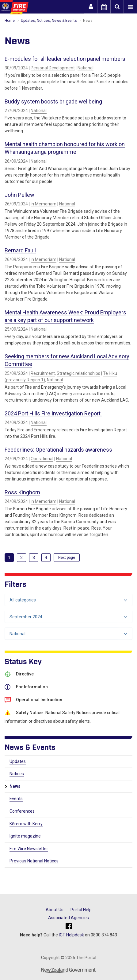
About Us (55, 910)
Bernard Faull (20, 250)
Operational (42, 459)
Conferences (22, 811)
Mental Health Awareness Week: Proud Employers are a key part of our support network (65, 316)
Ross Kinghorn (22, 492)
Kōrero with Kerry (26, 824)
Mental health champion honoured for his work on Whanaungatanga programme (65, 148)
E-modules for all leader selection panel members (65, 59)
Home (10, 21)
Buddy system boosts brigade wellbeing (53, 101)
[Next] (67, 558)
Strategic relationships (78, 373)
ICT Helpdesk (71, 935)
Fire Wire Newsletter (29, 849)
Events (16, 799)
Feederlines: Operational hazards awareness (58, 450)
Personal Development (53, 68)
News (15, 786)
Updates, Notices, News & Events (49, 21)
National (86, 68)
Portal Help (81, 910)
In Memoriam (44, 204)
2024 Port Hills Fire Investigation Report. (53, 413)
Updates (18, 761)
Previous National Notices (34, 861)
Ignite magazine (25, 836)
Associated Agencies (68, 918)
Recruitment (43, 373)
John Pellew (19, 195)
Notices (17, 774)
